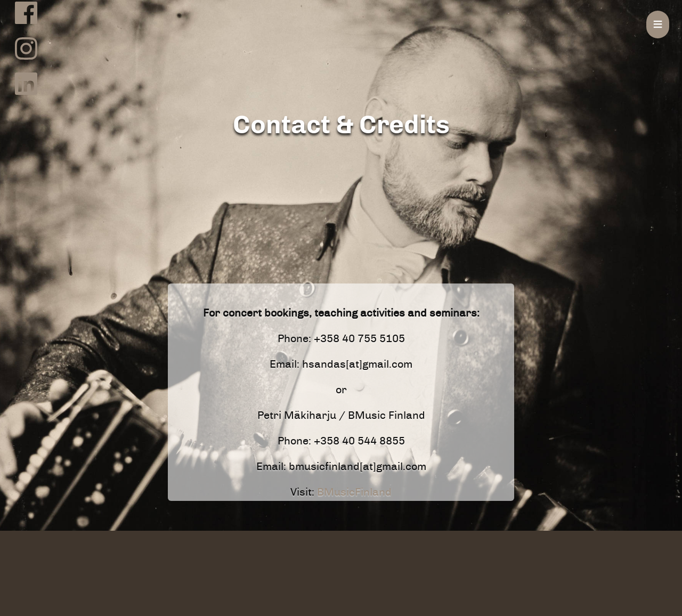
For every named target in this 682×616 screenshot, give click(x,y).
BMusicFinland (354, 492)
